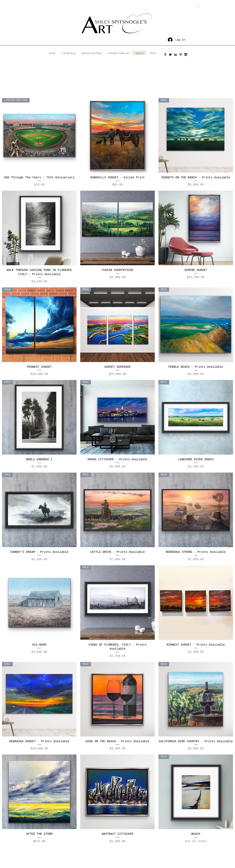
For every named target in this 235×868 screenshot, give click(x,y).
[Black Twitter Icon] (170, 55)
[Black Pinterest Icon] (181, 55)
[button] (198, 6)
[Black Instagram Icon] (186, 55)
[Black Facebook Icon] (165, 55)
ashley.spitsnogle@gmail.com (99, 853)
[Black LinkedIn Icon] (176, 55)
